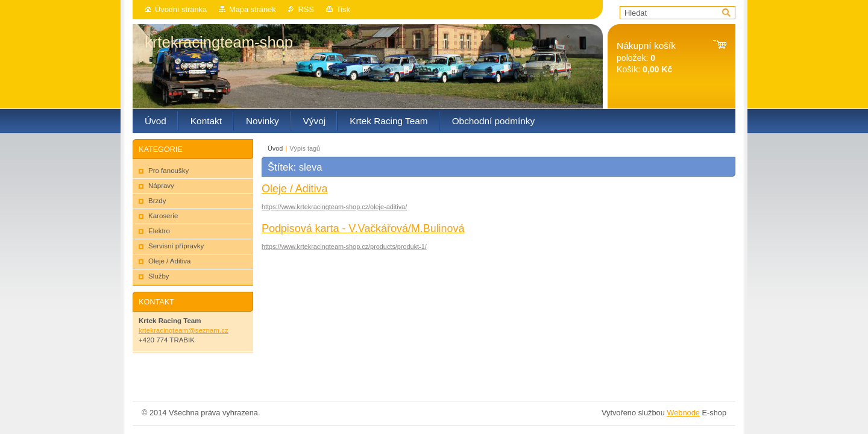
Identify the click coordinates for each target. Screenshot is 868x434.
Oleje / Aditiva (294, 189)
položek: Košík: (646, 58)
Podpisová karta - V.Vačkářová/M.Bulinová (363, 228)
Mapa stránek (253, 9)
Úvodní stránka (181, 9)
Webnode (683, 413)
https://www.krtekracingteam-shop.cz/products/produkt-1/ (344, 247)
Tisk (343, 9)
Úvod (275, 148)
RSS (306, 9)
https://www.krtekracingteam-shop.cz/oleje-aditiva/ (334, 207)
